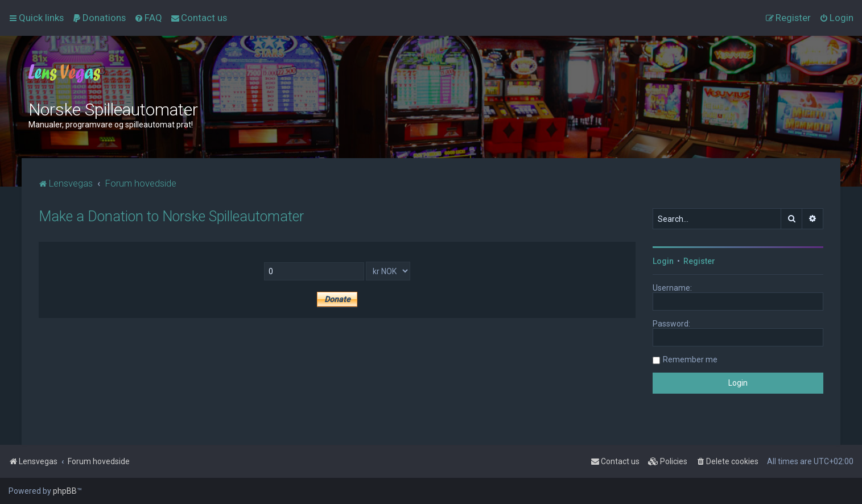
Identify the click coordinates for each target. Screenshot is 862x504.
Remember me (690, 360)
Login (663, 261)
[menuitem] (99, 18)
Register (699, 261)
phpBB (65, 491)
